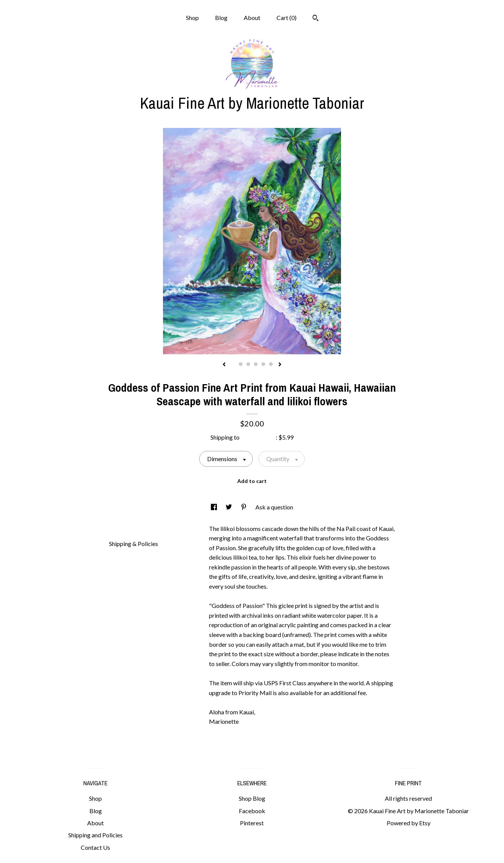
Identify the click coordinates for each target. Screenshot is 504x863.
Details (121, 528)
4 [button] (256, 364)
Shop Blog (252, 798)
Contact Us (95, 847)
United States (258, 437)
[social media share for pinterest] (244, 507)
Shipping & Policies (134, 544)
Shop (192, 18)
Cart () (287, 18)
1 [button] (233, 364)
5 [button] (263, 364)
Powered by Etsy (409, 823)
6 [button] (271, 364)
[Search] (316, 19)
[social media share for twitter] (229, 507)
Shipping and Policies (95, 835)
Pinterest (252, 823)
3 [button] (248, 364)
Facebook (252, 811)
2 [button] (241, 364)
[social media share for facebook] (214, 507)
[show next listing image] (280, 365)
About (252, 18)
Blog (221, 18)
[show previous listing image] (224, 365)
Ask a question (274, 507)
